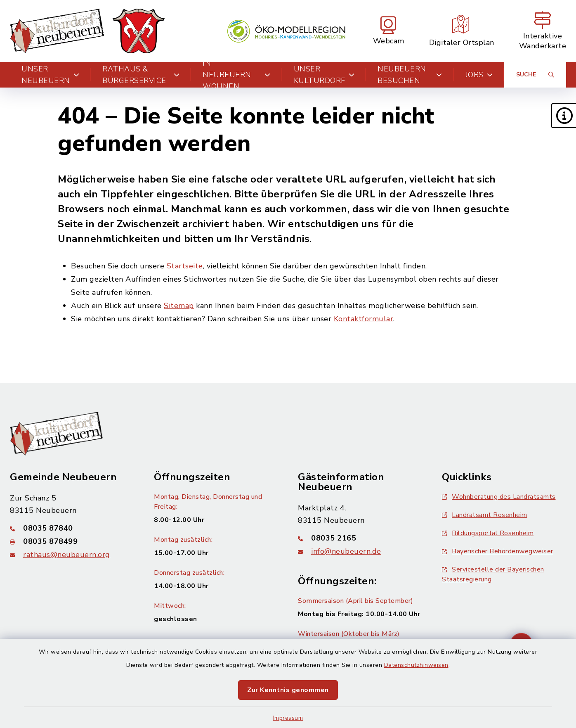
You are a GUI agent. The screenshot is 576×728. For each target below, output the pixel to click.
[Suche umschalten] (535, 75)
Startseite (185, 266)
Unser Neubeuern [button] (50, 75)
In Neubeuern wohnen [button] (236, 75)
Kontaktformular (364, 319)
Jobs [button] (479, 75)
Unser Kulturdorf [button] (324, 75)
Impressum (288, 718)
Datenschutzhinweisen (416, 665)
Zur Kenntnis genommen (288, 690)
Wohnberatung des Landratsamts (499, 497)
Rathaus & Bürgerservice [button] (141, 75)
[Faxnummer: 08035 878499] (72, 541)
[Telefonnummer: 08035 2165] (360, 538)
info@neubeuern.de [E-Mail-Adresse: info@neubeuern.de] (346, 551)
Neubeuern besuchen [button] (410, 75)
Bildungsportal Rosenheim (488, 533)
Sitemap (179, 306)
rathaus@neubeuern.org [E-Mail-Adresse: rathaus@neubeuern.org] (67, 555)
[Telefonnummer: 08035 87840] (72, 528)
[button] (564, 116)
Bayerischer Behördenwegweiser (498, 551)
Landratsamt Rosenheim (485, 515)
